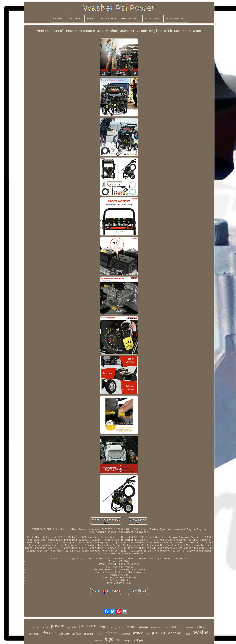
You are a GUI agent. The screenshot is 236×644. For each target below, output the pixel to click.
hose (174, 627)
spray (121, 627)
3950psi (88, 634)
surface (76, 634)
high (109, 639)
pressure (88, 626)
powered (34, 634)
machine (45, 627)
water (138, 633)
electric (49, 633)
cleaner (112, 633)
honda (36, 627)
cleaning (113, 628)
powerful (165, 628)
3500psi (126, 634)
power (57, 626)
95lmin (132, 627)
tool (147, 634)
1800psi (127, 640)
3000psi (99, 634)
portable (72, 627)
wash (103, 626)
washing (155, 627)
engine (175, 633)
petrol (201, 626)
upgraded (189, 627)
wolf (181, 628)
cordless (99, 640)
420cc (187, 634)
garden (64, 633)
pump (144, 626)
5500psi (138, 640)
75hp (119, 640)
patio (158, 633)
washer (201, 632)
